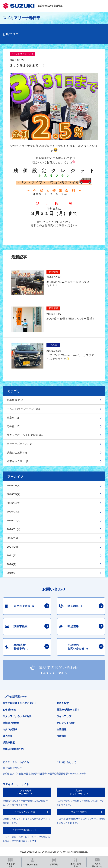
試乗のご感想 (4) (17, 453)
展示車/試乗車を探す (68, 710)
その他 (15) (14, 426)
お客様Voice (10, 710)
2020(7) (12, 564)
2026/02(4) (14, 520)
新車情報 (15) (15, 400)
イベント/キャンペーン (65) (23, 409)
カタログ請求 (10, 729)
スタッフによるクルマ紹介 (17, 716)
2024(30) (12, 547)
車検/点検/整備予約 (13, 749)
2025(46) (12, 538)
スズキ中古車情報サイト (25, 830)
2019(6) (12, 573)
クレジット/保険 (66, 723)
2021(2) (12, 555)
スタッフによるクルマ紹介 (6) (25, 435)
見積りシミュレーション (79, 792)
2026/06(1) (14, 485)
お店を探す (63, 703)
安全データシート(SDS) (16, 762)
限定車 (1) (13, 418)
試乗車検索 (9, 743)
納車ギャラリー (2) (18, 461)
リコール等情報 (79, 812)
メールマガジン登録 (25, 812)
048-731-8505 (54, 673)
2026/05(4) (14, 494)
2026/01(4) (14, 529)
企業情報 (62, 729)
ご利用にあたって (66, 762)
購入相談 (8, 736)
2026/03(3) (14, 512)
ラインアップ (64, 716)
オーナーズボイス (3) (20, 444)
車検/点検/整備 (11, 723)
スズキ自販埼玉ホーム (15, 697)
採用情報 (62, 736)
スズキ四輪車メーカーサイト (25, 792)
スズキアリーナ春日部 (21, 18)
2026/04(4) (14, 503)
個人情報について (12, 768)
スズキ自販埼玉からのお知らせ (20, 703)
